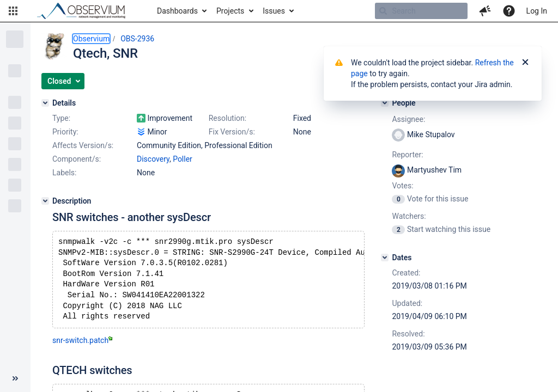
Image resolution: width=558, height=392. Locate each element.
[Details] (45, 103)
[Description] (45, 201)
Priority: (65, 132)
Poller (183, 159)
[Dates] (385, 258)
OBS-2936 (137, 39)
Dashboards (177, 11)
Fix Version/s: (232, 132)
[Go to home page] (86, 11)
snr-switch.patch (82, 349)
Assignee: (408, 119)
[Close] (525, 63)
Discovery (153, 159)
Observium (91, 39)
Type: (61, 118)
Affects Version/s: (83, 145)
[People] (385, 103)
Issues (274, 11)
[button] (13, 11)
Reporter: (407, 155)
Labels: (64, 173)
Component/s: (77, 159)
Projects (230, 11)
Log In (537, 11)
